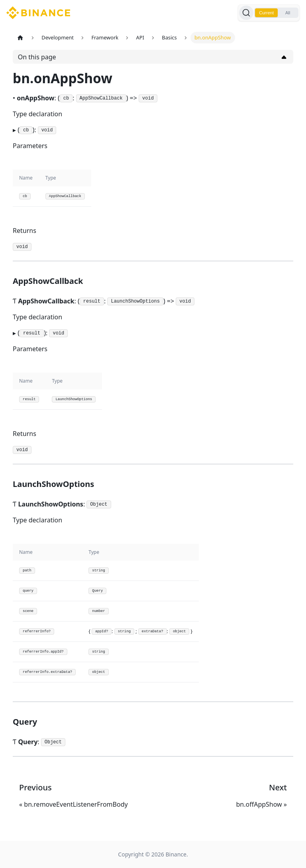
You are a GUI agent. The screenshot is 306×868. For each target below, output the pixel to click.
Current (266, 13)
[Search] (246, 13)
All (288, 13)
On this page (37, 57)
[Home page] (20, 38)
